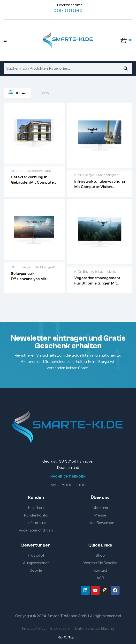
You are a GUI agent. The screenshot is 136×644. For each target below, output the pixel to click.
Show (45, 93)
